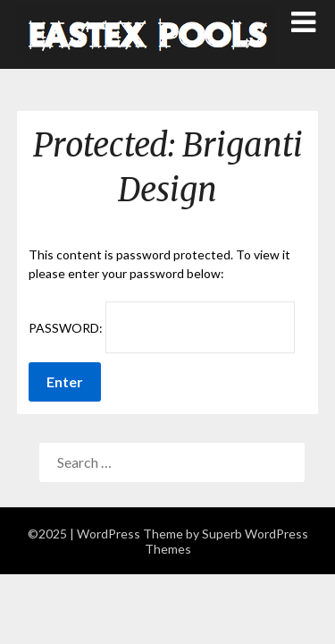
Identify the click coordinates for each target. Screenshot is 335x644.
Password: (162, 327)
